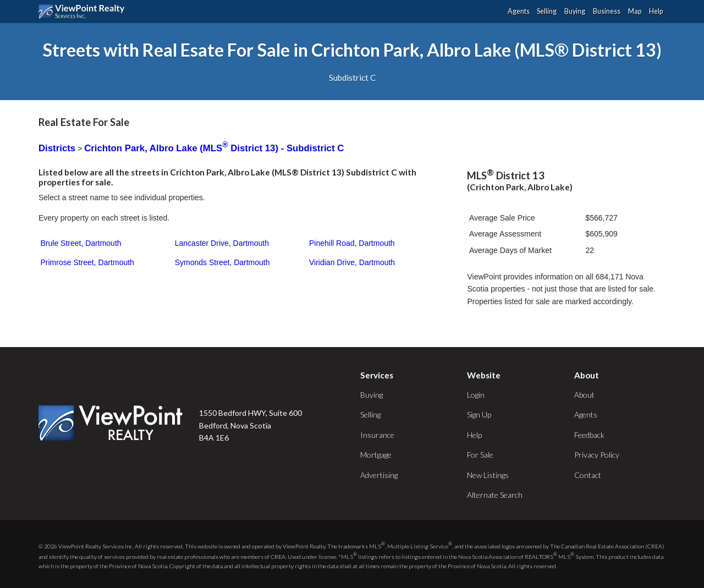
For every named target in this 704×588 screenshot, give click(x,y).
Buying (575, 11)
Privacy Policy (597, 455)
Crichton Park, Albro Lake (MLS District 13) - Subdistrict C (214, 148)
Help (656, 11)
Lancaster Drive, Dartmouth (222, 243)
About (584, 395)
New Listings (488, 475)
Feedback (589, 435)
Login (476, 395)
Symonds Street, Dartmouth (222, 262)
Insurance (377, 435)
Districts (57, 148)
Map (635, 11)
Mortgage (376, 455)
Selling (547, 11)
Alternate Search (495, 495)
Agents (519, 11)
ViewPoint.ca (84, 12)
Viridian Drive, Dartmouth (352, 262)
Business (607, 11)
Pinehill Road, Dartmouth (352, 243)
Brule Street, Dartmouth (81, 243)
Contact (588, 475)
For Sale (480, 455)
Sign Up (479, 414)
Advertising (379, 475)
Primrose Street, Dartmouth (87, 262)
